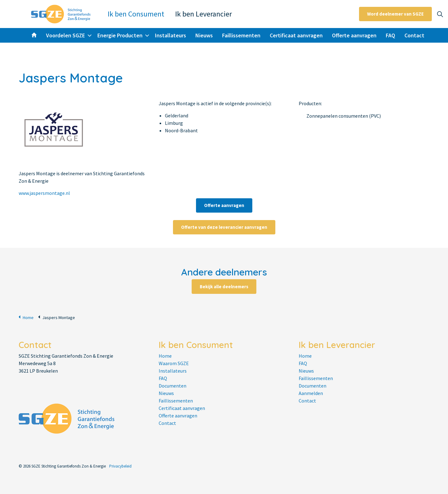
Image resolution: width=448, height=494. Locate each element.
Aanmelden (311, 393)
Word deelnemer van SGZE (395, 14)
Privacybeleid (120, 466)
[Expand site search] (440, 14)
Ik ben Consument (136, 14)
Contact (414, 35)
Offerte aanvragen (354, 35)
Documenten (173, 386)
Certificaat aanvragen (296, 35)
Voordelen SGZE (65, 35)
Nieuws (204, 35)
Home (26, 317)
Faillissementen (241, 35)
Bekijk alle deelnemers (224, 286)
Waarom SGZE (174, 363)
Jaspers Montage (57, 317)
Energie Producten (120, 35)
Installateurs (170, 35)
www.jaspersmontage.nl (44, 193)
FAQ (390, 35)
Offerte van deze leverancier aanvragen (224, 227)
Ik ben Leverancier (203, 14)
